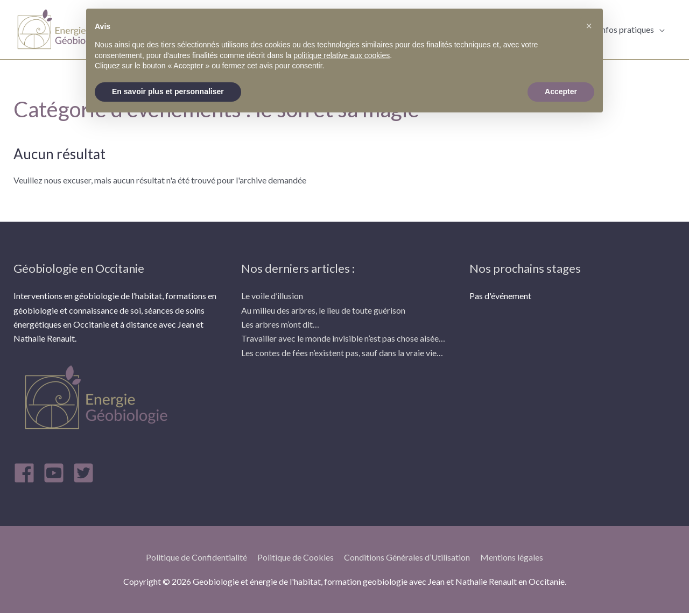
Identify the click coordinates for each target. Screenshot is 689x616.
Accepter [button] (561, 91)
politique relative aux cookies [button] (342, 55)
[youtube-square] (57, 473)
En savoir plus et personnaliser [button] (168, 91)
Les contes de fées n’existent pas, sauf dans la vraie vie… (342, 353)
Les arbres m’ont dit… (280, 324)
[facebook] (27, 473)
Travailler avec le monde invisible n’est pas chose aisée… (343, 338)
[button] (589, 26)
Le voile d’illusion (272, 296)
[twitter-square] (87, 473)
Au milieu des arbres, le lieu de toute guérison (323, 310)
